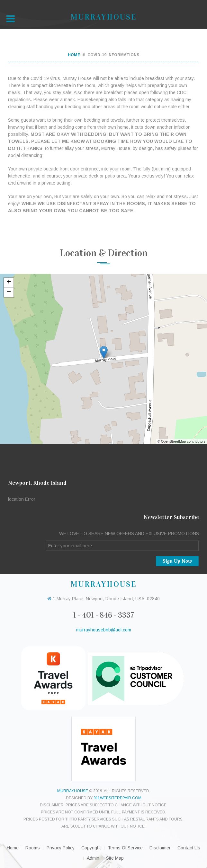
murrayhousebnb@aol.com (104, 630)
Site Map (115, 858)
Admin (93, 858)
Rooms (33, 848)
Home (74, 55)
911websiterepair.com (117, 798)
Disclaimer (160, 848)
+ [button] (9, 282)
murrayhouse (73, 791)
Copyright (91, 848)
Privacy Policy (61, 848)
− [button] (9, 292)
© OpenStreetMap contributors (181, 441)
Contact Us (189, 848)
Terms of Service (125, 848)
